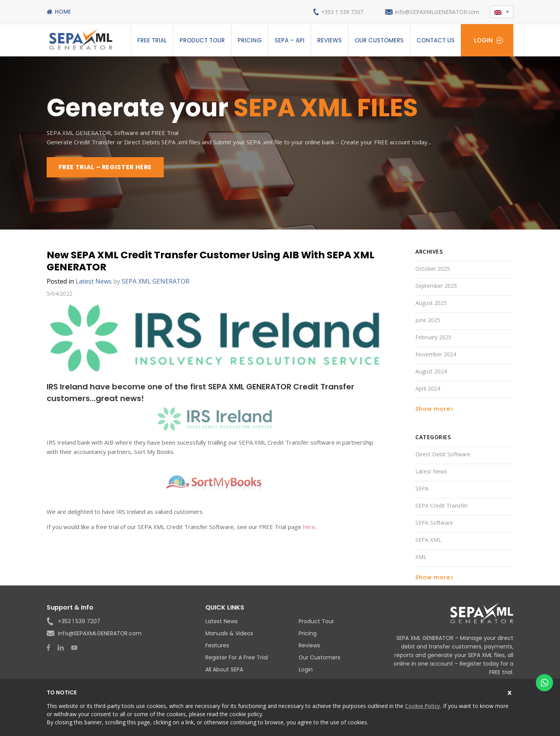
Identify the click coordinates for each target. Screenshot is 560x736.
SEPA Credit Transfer (442, 506)
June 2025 (428, 320)
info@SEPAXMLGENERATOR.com (437, 12)
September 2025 (436, 286)
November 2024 (436, 354)
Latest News (94, 281)
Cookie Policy (423, 706)
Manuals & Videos (229, 633)
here (309, 527)
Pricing (250, 40)
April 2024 (428, 388)
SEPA (422, 488)
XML (421, 557)
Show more (433, 409)
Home (63, 12)
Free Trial (152, 40)
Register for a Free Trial (237, 657)
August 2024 (431, 371)
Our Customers (379, 40)
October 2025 (433, 269)
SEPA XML (428, 540)
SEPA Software (434, 523)
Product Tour (202, 40)
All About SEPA (224, 669)
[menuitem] (502, 12)
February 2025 (433, 337)
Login (483, 40)
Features (217, 645)
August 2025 (431, 303)
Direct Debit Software (443, 454)
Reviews (330, 40)
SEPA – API (290, 40)
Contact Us (436, 40)
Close (510, 691)
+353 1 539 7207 (341, 12)
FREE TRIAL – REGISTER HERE (106, 167)
